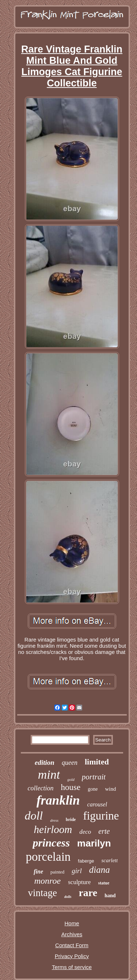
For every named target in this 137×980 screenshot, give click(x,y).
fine (38, 871)
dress (54, 820)
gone (93, 789)
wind (110, 789)
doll (34, 816)
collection (41, 788)
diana (100, 870)
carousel (97, 804)
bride (71, 820)
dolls (68, 897)
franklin (58, 800)
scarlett (109, 860)
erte (104, 831)
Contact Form (72, 945)
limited (97, 762)
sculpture (79, 882)
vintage (42, 893)
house (71, 787)
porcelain (48, 857)
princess (51, 843)
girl (77, 871)
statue (104, 883)
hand (110, 896)
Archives (72, 934)
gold (71, 779)
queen (70, 763)
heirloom (53, 829)
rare (88, 893)
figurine (101, 816)
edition (45, 762)
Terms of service (72, 967)
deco (85, 832)
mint (49, 774)
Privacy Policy (72, 956)
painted (57, 872)
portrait (94, 777)
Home (72, 923)
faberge (86, 861)
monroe (47, 881)
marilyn (94, 843)
